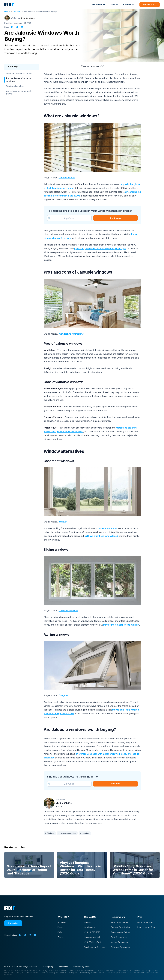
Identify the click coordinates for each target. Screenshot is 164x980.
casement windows (108, 528)
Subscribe (13, 923)
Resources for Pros (146, 927)
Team (60, 937)
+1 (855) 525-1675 (92, 932)
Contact (88, 922)
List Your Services (145, 922)
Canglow (63, 695)
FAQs (60, 932)
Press (60, 927)
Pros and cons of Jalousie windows (19, 80)
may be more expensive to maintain (121, 625)
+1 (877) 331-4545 (92, 942)
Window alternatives (15, 86)
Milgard (63, 522)
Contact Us (129, 5)
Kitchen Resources (119, 942)
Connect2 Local (67, 178)
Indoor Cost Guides (119, 922)
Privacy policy (48, 967)
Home (7, 12)
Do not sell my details (81, 967)
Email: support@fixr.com (95, 947)
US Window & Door (68, 610)
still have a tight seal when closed (101, 536)
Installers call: (90, 927)
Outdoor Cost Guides (120, 927)
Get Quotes (115, 218)
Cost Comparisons (119, 937)
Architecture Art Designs (71, 334)
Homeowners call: (92, 937)
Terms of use (63, 967)
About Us (62, 922)
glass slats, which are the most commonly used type (100, 249)
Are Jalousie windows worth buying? (19, 92)
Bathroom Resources (120, 947)
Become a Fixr (150, 5)
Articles (114, 5)
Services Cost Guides (121, 932)
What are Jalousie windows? (19, 73)
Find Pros (115, 784)
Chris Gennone (27, 18)
